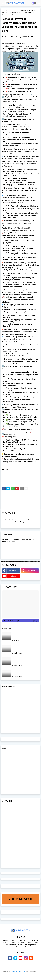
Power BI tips (22, 480)
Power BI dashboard (19, 477)
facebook (13, 570)
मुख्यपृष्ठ (4, 10)
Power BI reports (9, 480)
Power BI (6, 477)
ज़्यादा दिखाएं (35, 513)
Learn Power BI (8, 475)
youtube (13, 576)
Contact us (28, 965)
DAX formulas (23, 472)
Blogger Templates (19, 971)
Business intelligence (18, 469)
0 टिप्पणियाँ (35, 534)
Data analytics (33, 469)
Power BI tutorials (14, 10)
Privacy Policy (20, 968)
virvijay (20, 975)
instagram (31, 570)
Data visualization (9, 472)
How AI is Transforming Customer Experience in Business (24, 672)
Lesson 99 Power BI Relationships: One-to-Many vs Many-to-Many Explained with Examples (25, 660)
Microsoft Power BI (23, 475)
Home (11, 965)
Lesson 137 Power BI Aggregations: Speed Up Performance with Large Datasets (24, 648)
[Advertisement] (20, 711)
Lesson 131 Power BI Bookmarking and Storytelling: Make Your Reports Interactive (25, 635)
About (19, 965)
